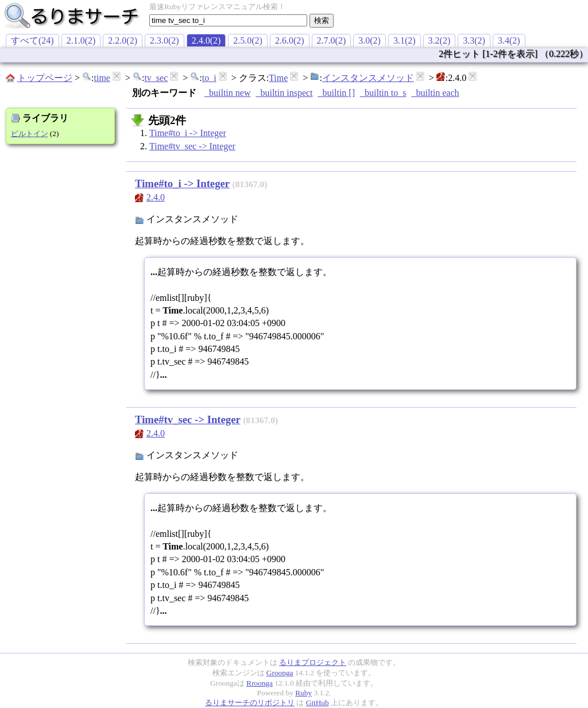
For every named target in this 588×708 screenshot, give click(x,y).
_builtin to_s (383, 93)
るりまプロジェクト (313, 662)
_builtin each (435, 93)
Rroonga (260, 683)
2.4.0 (156, 197)
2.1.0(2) (81, 40)
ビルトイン (30, 134)
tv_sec (156, 78)
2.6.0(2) (290, 40)
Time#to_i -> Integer (188, 133)
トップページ (45, 78)
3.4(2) (509, 40)
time (102, 78)
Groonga (280, 673)
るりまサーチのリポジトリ (250, 703)
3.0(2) (370, 40)
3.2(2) (440, 40)
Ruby (303, 693)
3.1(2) (405, 40)
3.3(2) (474, 40)
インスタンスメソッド (368, 78)
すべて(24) (32, 40)
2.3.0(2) (165, 40)
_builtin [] (336, 93)
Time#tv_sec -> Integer (192, 146)
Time (278, 78)
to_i (209, 78)
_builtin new (227, 93)
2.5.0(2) (248, 40)
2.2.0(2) (123, 40)
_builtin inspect (284, 93)
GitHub (318, 703)
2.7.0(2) (332, 40)
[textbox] (228, 20)
